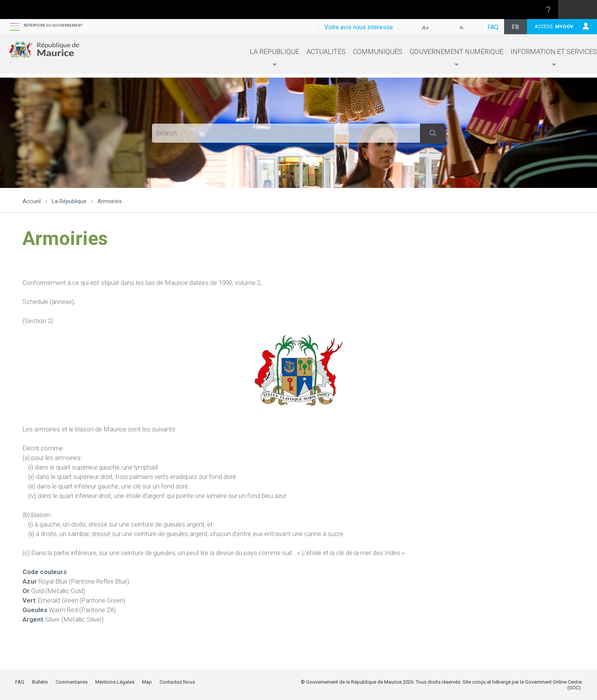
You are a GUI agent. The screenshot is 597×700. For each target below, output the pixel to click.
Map (147, 682)
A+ (426, 28)
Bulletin (40, 682)
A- (462, 28)
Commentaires (72, 682)
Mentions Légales (115, 682)
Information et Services (554, 60)
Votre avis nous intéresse (359, 27)
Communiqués (378, 53)
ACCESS (554, 26)
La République (275, 60)
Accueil (32, 201)
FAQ (493, 27)
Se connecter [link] (578, 10)
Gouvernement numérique (457, 60)
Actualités (326, 53)
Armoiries (110, 201)
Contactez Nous (177, 682)
